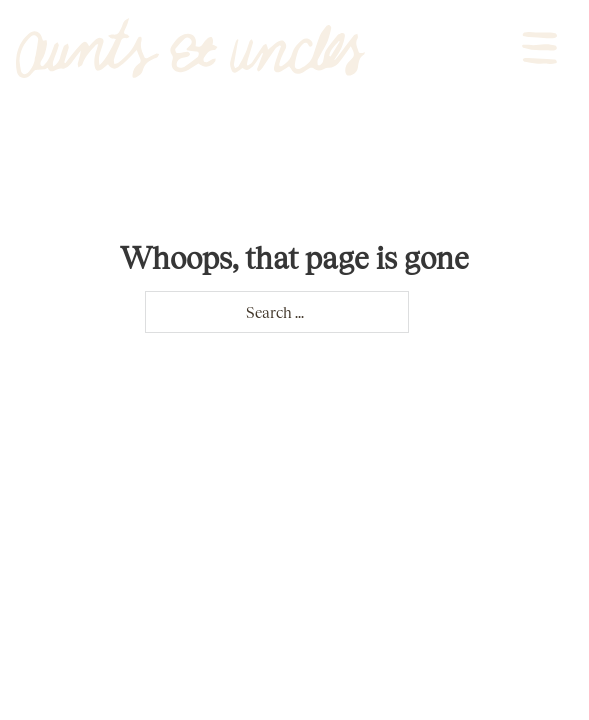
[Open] (539, 48)
